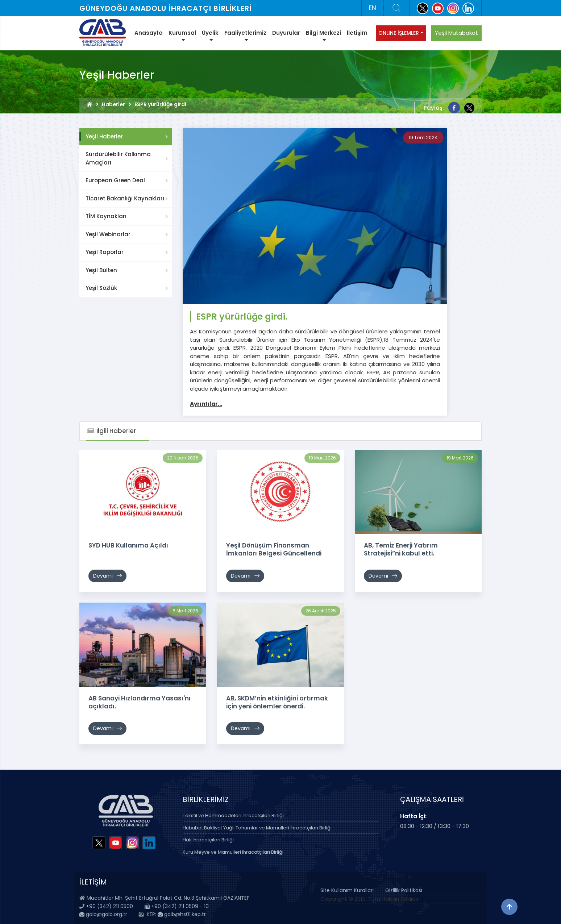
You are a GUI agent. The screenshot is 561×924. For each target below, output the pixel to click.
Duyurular (286, 33)
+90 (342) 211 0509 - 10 (177, 906)
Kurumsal (182, 36)
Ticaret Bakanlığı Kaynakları (125, 198)
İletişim (357, 33)
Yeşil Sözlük (101, 288)
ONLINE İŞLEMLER (399, 33)
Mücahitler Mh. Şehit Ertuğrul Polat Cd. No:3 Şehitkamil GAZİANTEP (168, 898)
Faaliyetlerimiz (245, 36)
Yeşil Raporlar (105, 252)
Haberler (113, 104)
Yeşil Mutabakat (456, 33)
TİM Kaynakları (106, 216)
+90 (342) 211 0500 (109, 906)
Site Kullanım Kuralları (347, 890)
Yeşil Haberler (104, 136)
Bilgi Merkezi (323, 36)
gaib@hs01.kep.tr (182, 914)
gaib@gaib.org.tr (103, 914)
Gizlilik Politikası (404, 890)
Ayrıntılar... (206, 404)
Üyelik (210, 36)
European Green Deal (115, 180)
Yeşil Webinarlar (108, 234)
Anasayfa (149, 33)
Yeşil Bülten (101, 270)
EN (373, 8)
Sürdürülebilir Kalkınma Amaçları (118, 158)
